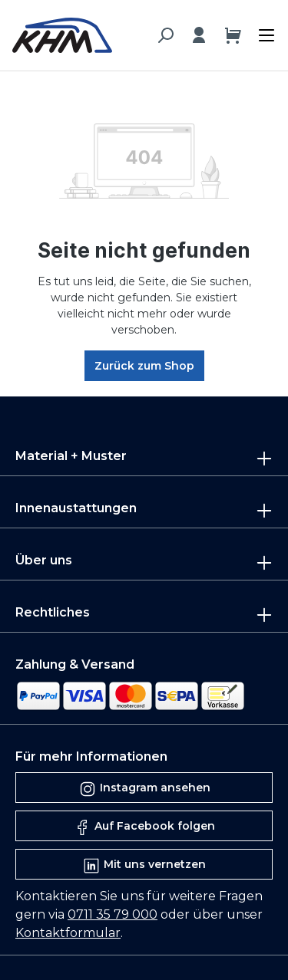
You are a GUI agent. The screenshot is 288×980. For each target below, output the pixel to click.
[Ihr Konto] (199, 35)
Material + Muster (71, 456)
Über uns (44, 560)
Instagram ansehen (144, 789)
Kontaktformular (68, 933)
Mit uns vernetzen (144, 866)
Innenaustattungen (76, 508)
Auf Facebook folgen (144, 827)
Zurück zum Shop (144, 366)
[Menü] (263, 32)
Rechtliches (53, 612)
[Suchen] (165, 35)
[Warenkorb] (233, 35)
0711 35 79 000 (113, 914)
